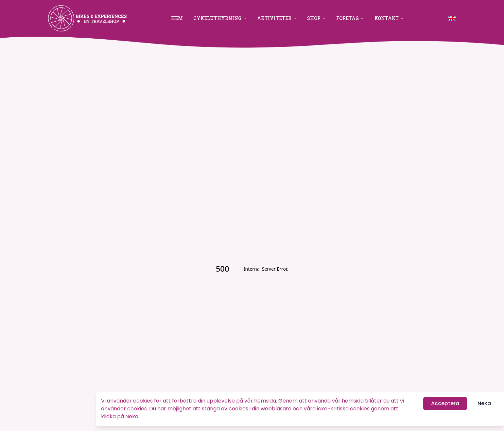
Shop (316, 18)
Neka (484, 404)
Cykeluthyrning (220, 18)
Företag (350, 18)
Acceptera (445, 404)
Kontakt (389, 18)
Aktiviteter (277, 18)
